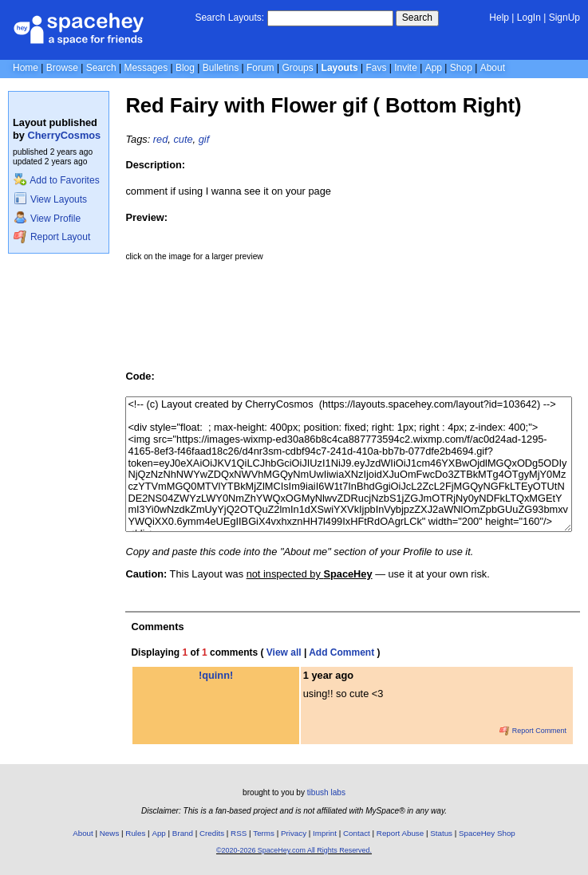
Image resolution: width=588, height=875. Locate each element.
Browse (62, 68)
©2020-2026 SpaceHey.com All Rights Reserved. (294, 850)
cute (183, 139)
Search (417, 18)
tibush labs (326, 792)
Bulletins (221, 68)
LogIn (529, 18)
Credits (212, 833)
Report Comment (533, 731)
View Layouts (50, 199)
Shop (461, 68)
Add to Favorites (56, 180)
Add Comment (341, 652)
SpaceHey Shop (487, 833)
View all (284, 652)
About (493, 68)
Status (441, 833)
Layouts (340, 68)
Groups (297, 68)
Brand (183, 833)
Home (26, 68)
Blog (185, 68)
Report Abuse (400, 833)
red (161, 139)
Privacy (294, 833)
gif (204, 139)
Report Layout (52, 237)
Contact (357, 833)
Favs (376, 68)
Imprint (325, 833)
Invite (406, 68)
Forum (260, 68)
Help (499, 18)
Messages (146, 68)
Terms (264, 833)
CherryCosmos (65, 135)
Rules (135, 833)
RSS (239, 833)
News (110, 833)
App (434, 68)
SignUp (564, 18)
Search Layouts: (229, 18)
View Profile (47, 219)
